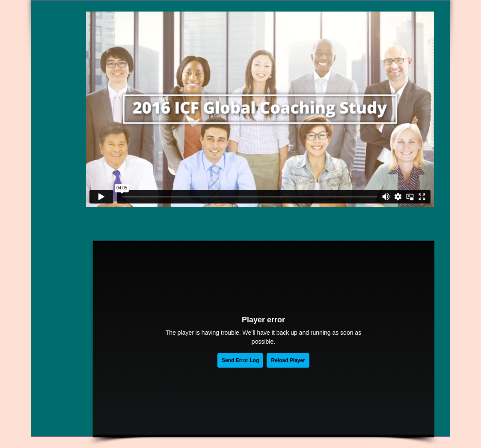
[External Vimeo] (260, 109)
